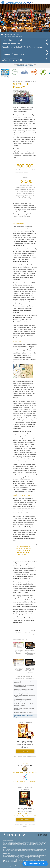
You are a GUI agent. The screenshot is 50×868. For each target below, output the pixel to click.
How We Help (5, 77)
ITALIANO (35, 845)
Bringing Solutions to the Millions (24, 712)
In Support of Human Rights (13, 54)
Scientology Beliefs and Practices (19, 849)
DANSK (32, 842)
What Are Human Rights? (12, 44)
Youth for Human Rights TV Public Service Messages (23, 47)
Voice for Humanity (31, 849)
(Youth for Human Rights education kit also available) (25, 826)
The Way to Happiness (15, 73)
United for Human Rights (23, 860)
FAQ (4, 851)
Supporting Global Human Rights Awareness (24, 682)
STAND (10, 859)
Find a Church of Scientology (37, 851)
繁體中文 (14, 843)
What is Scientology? (41, 855)
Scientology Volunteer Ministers (15, 858)
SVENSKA (42, 843)
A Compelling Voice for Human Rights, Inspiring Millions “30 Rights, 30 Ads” (25, 695)
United (5, 51)
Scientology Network (21, 855)
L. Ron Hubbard (7, 849)
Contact (28, 851)
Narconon (43, 73)
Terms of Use (5, 866)
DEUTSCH (27, 843)
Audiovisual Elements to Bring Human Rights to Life (23, 700)
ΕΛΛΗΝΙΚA (29, 845)
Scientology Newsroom (9, 857)
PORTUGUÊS (41, 845)
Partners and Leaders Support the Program (24, 716)
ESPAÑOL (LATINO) (8, 845)
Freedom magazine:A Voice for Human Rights (12, 59)
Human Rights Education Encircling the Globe (24, 709)
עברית (42, 842)
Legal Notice (12, 866)
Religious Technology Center (29, 857)
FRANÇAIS (37, 842)
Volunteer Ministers (41, 849)
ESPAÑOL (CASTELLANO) (19, 845)
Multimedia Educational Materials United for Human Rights (24, 690)
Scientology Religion (31, 855)
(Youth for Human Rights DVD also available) (25, 756)
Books (8, 851)
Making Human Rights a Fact (13, 40)
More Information (22, 851)
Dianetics (13, 855)
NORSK (37, 843)
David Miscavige (18, 857)
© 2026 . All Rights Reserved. (17, 865)
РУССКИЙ (9, 843)
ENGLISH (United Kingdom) (23, 842)
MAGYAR (32, 843)
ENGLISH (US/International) (10, 842)
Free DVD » (25, 751)
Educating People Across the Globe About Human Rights (24, 686)
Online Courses (13, 851)
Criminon (34, 73)
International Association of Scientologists (32, 858)
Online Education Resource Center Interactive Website (24, 705)
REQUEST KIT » (25, 820)
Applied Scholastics (24, 73)
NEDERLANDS (20, 843)
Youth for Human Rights (35, 860)
